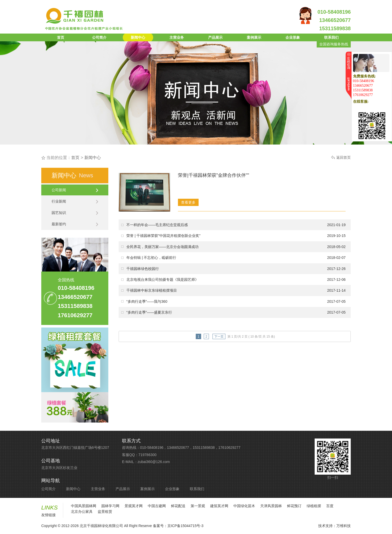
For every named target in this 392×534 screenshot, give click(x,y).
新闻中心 (138, 37)
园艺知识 (75, 213)
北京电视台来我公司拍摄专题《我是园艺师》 (162, 280)
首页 (61, 37)
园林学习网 (110, 506)
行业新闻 (75, 201)
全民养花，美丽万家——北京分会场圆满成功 (162, 247)
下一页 (219, 337)
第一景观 (198, 506)
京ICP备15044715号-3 (185, 526)
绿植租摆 (314, 506)
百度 (330, 506)
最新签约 (75, 224)
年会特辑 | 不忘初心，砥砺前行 (151, 258)
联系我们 (331, 37)
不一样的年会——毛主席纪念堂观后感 (157, 225)
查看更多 (188, 202)
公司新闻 (75, 190)
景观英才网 (134, 506)
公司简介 (99, 37)
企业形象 (293, 37)
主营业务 (177, 37)
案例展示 (254, 37)
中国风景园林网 (84, 506)
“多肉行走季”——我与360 (147, 301)
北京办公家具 (82, 512)
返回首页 (344, 157)
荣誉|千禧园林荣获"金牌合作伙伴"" (214, 175)
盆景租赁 (105, 512)
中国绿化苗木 (244, 506)
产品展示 (215, 37)
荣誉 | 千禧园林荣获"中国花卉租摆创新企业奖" (163, 236)
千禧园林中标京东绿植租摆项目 (152, 290)
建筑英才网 (219, 506)
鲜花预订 (294, 506)
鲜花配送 (178, 506)
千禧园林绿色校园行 (143, 269)
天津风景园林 (271, 506)
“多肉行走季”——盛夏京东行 (149, 312)
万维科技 (344, 526)
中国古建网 (157, 506)
